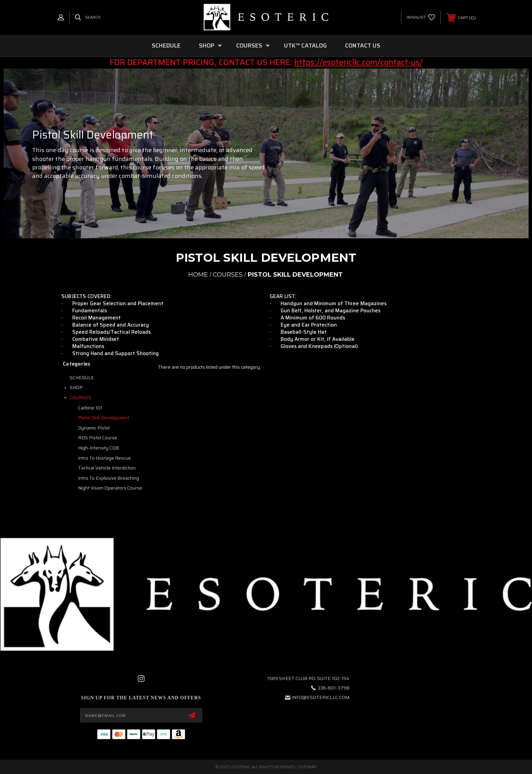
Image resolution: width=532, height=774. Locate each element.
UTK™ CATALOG (305, 45)
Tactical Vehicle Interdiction (107, 468)
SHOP (210, 45)
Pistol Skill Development (104, 418)
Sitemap (308, 767)
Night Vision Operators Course (110, 488)
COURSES (253, 45)
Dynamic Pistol (94, 428)
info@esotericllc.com (320, 697)
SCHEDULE (166, 45)
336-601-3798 (334, 688)
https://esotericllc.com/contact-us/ (358, 62)
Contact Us (363, 45)
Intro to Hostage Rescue (104, 458)
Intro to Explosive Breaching (109, 478)
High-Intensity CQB (99, 448)
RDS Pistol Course (98, 438)
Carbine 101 (90, 408)
